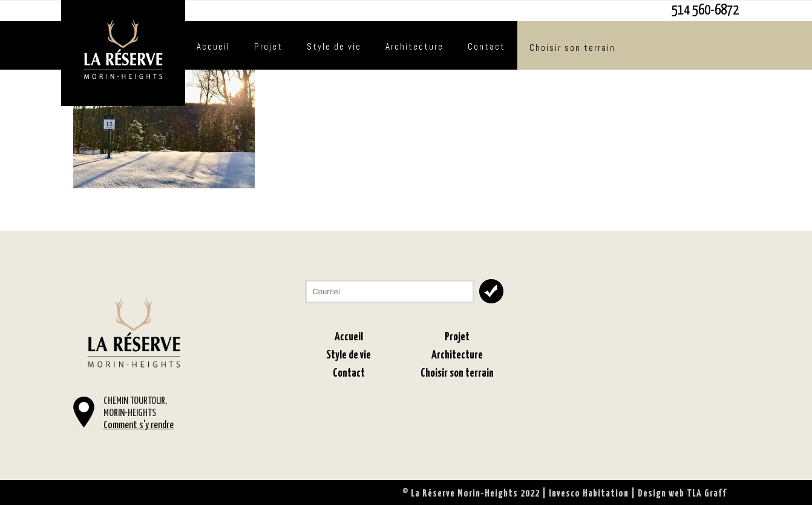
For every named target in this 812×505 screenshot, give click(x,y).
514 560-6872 (705, 11)
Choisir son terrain (572, 48)
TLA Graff (707, 494)
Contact (486, 46)
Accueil (213, 46)
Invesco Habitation (589, 494)
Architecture (414, 46)
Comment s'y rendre (139, 425)
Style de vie (334, 46)
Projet (268, 46)
